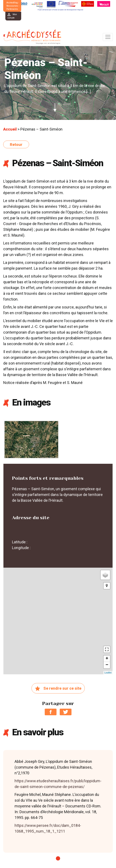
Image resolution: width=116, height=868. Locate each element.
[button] (107, 586)
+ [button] (107, 659)
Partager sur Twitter (66, 712)
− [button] (107, 665)
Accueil (10, 129)
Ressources (12, 6)
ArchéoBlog (12, 3)
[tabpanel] (58, 801)
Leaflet (108, 673)
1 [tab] (58, 858)
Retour (16, 145)
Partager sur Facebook (51, 712)
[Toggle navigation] (108, 37)
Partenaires (12, 9)
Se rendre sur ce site (58, 689)
